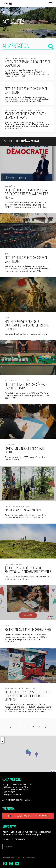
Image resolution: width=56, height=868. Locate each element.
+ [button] (3, 738)
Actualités (12, 12)
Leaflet (53, 771)
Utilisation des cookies (27, 858)
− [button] (3, 742)
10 (39, 727)
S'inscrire (8, 846)
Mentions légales (9, 858)
